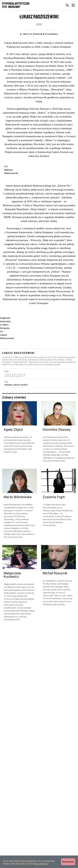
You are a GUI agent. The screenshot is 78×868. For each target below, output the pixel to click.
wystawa (8, 625)
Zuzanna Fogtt (54, 738)
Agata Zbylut (13, 670)
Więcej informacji (41, 864)
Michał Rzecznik (55, 814)
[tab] (67, 5)
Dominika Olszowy (56, 670)
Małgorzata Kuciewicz (12, 815)
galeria (16, 625)
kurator (24, 625)
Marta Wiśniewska (18, 738)
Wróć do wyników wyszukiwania (41, 34)
